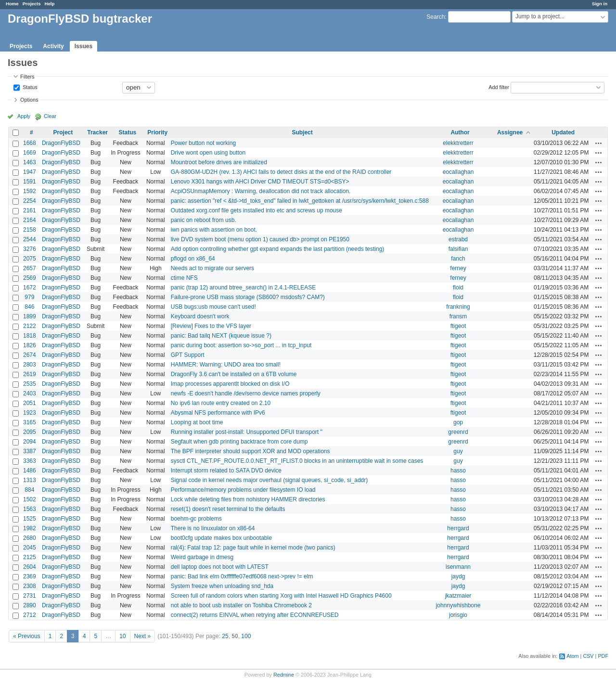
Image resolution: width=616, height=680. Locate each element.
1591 (30, 182)
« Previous (27, 636)
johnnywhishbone (458, 605)
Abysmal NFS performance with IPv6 (218, 413)
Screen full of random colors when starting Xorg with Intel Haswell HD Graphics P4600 (281, 596)
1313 (30, 480)
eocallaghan (458, 172)
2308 (30, 586)
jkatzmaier (458, 596)
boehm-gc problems (196, 519)
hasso (458, 471)
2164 (30, 220)
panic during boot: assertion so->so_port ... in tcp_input (241, 345)
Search (436, 17)
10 (122, 636)
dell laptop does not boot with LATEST (220, 567)
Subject (302, 132)
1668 (30, 143)
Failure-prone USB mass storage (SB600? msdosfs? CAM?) (248, 297)
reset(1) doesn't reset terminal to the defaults (228, 509)
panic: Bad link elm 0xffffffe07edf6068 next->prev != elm (242, 576)
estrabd (458, 239)
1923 (30, 413)
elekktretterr (458, 143)
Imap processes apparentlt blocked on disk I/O (230, 384)
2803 (30, 365)
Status (29, 87)
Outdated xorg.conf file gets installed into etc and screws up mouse (257, 210)
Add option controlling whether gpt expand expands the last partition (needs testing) (278, 249)
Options (29, 100)
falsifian (458, 249)
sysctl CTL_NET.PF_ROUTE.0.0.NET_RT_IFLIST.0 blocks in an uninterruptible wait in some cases (297, 461)
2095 (30, 432)
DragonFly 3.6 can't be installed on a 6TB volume (234, 374)
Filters (27, 77)
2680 (30, 538)
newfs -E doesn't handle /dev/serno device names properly (246, 393)
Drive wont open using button (208, 153)
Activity (53, 46)
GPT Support (188, 355)
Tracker (97, 132)
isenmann (458, 567)
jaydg (458, 576)
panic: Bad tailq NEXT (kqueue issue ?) (221, 336)
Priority (157, 132)
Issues (83, 46)
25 (225, 636)
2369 (30, 576)
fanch (458, 259)
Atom (572, 656)
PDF (603, 656)
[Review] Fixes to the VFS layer (211, 326)
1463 (30, 162)
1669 (30, 153)
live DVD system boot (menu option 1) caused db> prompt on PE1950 (260, 239)
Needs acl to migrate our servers (212, 268)
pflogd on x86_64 (193, 259)
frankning (458, 307)
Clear (50, 116)
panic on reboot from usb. (204, 220)
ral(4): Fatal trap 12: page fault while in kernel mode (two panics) (253, 548)
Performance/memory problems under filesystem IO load (243, 490)
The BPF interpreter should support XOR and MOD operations (250, 451)
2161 (30, 210)
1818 (30, 336)
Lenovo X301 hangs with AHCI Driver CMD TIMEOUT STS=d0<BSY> (260, 182)
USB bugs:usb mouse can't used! (213, 307)
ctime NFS (184, 278)
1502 (30, 499)
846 (29, 307)
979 (29, 297)
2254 (30, 201)
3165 (30, 422)
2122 (30, 326)
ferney (458, 268)
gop (458, 422)
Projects (32, 4)
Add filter (499, 87)
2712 (30, 615)
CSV (588, 656)
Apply (24, 116)
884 (29, 490)
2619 (30, 374)
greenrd (458, 432)
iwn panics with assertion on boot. (214, 230)
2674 (30, 355)
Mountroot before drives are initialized (219, 162)
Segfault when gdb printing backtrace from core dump (239, 442)
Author (460, 132)
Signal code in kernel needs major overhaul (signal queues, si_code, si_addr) (269, 480)
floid (458, 288)
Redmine (284, 675)
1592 (30, 191)
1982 (30, 528)
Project (63, 132)
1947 (30, 172)
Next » (143, 636)
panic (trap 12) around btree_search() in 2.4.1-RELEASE (244, 288)
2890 (30, 605)
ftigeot (458, 326)
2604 (30, 567)
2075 (30, 259)
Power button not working (203, 143)
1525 (30, 519)
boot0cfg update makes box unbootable (221, 538)
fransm (458, 316)
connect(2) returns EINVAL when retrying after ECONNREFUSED (255, 615)
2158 (30, 230)
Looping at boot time (197, 422)
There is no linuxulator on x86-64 (213, 528)
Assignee (510, 132)
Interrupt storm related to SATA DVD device (226, 471)
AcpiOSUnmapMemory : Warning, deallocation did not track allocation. (261, 191)
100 (246, 636)
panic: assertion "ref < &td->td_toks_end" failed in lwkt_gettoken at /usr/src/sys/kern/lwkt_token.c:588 (300, 201)
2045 (30, 548)
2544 (30, 239)
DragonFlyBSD (61, 143)
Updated (563, 132)
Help (50, 4)
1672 (30, 288)
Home (12, 4)
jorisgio (458, 615)
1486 (30, 471)
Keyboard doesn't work (200, 316)
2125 (30, 557)
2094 (30, 442)
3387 (30, 451)
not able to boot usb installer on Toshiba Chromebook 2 (241, 605)
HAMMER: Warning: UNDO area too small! (226, 365)
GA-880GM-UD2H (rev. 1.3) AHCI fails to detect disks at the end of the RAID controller (281, 172)
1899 (30, 316)
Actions (599, 143)
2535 (30, 384)
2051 (30, 403)
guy (458, 451)
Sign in (600, 4)
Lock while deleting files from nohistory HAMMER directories (248, 499)
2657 (30, 268)
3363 (30, 461)
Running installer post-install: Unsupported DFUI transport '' (247, 432)
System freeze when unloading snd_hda (222, 586)
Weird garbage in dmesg (202, 557)
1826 (30, 345)
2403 (30, 393)
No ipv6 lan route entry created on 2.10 (221, 403)
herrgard (458, 528)
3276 (30, 249)
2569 (30, 278)
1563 (30, 509)
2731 (30, 596)
